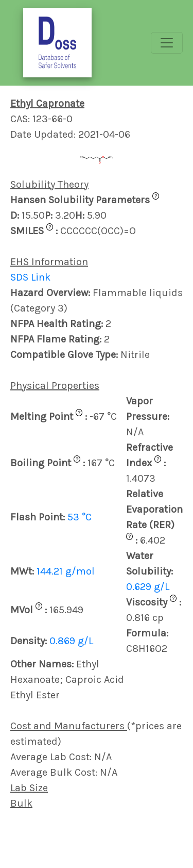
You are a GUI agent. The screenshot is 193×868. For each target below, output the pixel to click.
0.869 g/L (71, 641)
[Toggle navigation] (167, 43)
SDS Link (30, 277)
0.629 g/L (148, 587)
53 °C (80, 517)
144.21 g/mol (66, 571)
